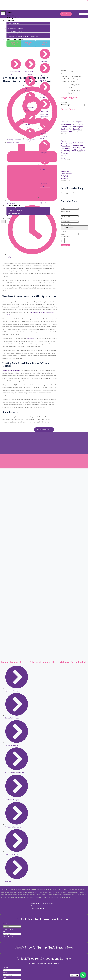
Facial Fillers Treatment (16, 28)
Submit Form (65, 246)
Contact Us (11, 216)
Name (63, 206)
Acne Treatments (14, 23)
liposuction (31, 339)
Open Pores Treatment (15, 31)
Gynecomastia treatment (11, 370)
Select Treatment (66, 224)
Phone (5, 972)
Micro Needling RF (14, 213)
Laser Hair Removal (14, 208)
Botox (10, 26)
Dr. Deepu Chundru (14, 18)
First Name (7, 924)
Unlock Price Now (9, 937)
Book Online (66, 14)
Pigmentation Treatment (16, 34)
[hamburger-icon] (3, 13)
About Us (11, 15)
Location (64, 231)
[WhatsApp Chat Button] (83, 975)
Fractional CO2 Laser (15, 211)
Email (63, 219)
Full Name (6, 967)
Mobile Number (66, 211)
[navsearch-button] (81, 11)
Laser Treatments (13, 205)
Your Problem (65, 237)
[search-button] (80, 17)
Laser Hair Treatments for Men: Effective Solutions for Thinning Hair (67, 127)
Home (9, 13)
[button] (14, 44)
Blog (8, 218)
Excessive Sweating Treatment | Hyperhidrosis (23, 37)
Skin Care (10, 20)
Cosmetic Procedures (15, 39)
